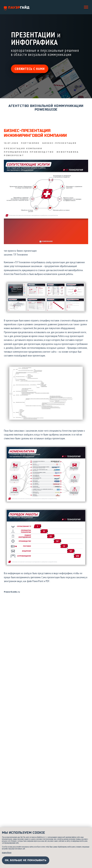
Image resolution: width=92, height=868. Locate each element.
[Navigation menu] (86, 7)
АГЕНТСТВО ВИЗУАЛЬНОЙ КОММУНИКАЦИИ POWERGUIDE (46, 108)
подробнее (7, 852)
